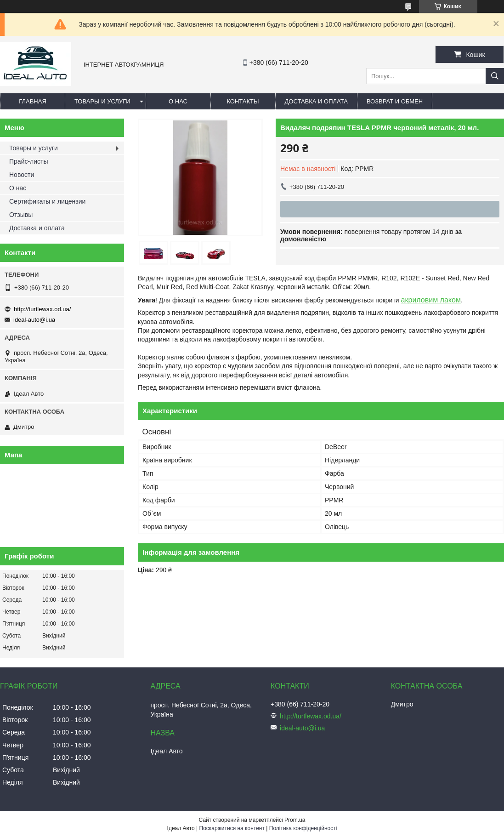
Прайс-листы (29, 161)
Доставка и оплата (316, 101)
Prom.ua (295, 820)
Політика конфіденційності (303, 828)
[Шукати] (495, 76)
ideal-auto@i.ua (34, 320)
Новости (22, 175)
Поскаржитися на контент (232, 828)
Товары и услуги (102, 101)
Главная (33, 101)
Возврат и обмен (395, 101)
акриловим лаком (431, 300)
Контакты (243, 101)
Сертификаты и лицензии (47, 201)
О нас (178, 101)
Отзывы (21, 215)
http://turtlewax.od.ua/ (42, 309)
